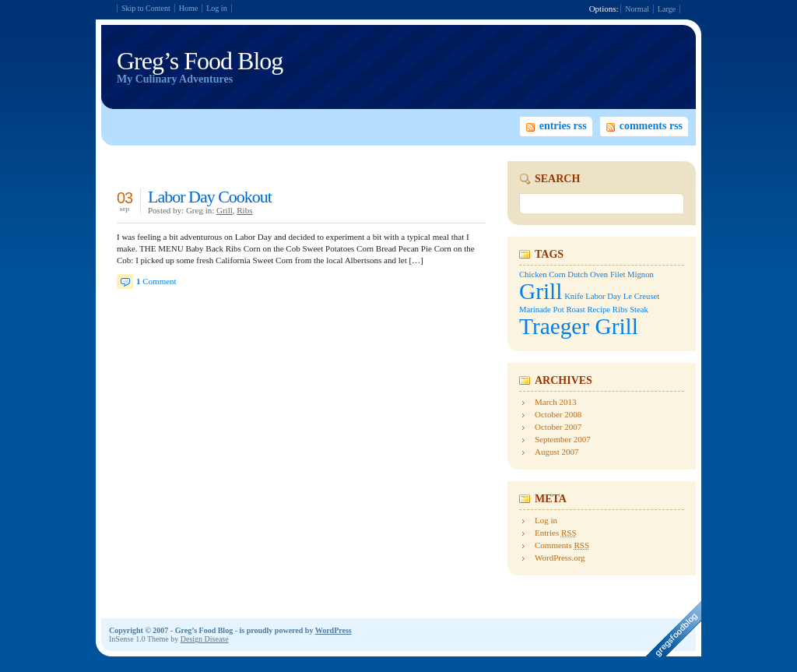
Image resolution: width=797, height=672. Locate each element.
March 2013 (555, 402)
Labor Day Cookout (210, 197)
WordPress (334, 630)
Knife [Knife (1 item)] (574, 296)
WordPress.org (560, 558)
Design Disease (205, 639)
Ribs (244, 210)
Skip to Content (146, 8)
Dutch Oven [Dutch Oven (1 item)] (588, 274)
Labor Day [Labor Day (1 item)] (603, 296)
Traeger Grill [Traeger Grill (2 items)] (579, 326)
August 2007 (557, 452)
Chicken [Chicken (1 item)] (533, 274)
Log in (216, 8)
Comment (156, 281)
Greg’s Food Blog (200, 61)
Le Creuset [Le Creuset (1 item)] (641, 296)
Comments (562, 545)
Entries (556, 533)
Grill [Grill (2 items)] (541, 291)
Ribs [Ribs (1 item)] (620, 310)
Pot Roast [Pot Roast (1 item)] (569, 310)
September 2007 (563, 439)
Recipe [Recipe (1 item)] (599, 310)
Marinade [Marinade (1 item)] (535, 310)
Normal (637, 9)
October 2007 (558, 427)
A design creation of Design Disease (672, 630)
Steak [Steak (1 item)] (639, 310)
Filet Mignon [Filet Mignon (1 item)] (632, 274)
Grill (225, 210)
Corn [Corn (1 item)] (557, 274)
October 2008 (558, 414)
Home (188, 8)
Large (667, 9)
